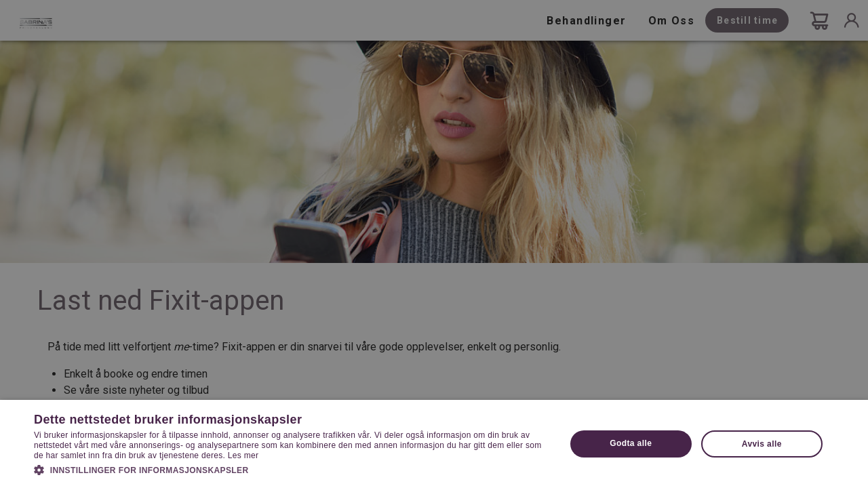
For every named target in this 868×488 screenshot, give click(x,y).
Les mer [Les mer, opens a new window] (243, 455)
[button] (292, 469)
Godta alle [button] (631, 443)
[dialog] (434, 244)
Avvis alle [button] (762, 444)
